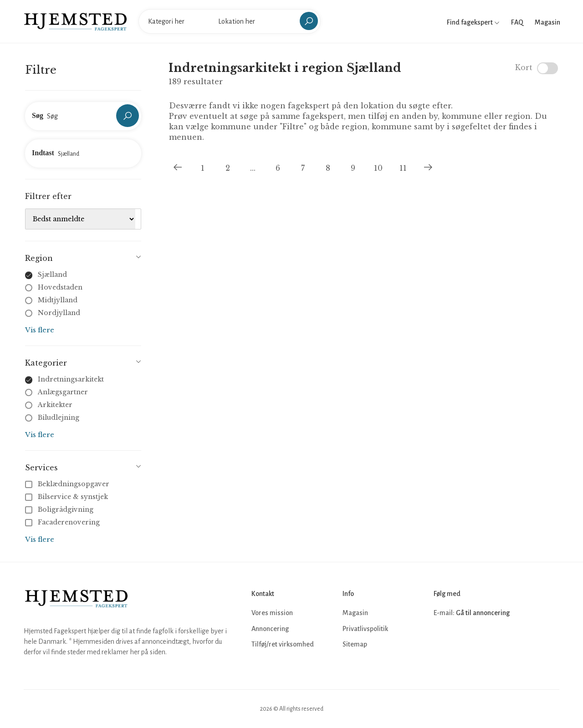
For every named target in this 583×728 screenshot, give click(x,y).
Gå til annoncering (483, 613)
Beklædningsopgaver (68, 484)
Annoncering (270, 629)
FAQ (517, 22)
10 (378, 168)
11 (403, 168)
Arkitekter (55, 405)
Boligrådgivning (60, 509)
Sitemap (355, 644)
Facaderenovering (63, 522)
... (253, 168)
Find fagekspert (473, 22)
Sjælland (52, 275)
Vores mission (272, 613)
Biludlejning (59, 417)
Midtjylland (58, 300)
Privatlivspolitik (365, 629)
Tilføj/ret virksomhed (283, 644)
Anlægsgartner (63, 392)
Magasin (547, 22)
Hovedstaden (60, 287)
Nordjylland (59, 313)
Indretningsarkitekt (71, 379)
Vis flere (40, 330)
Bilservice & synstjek (67, 497)
